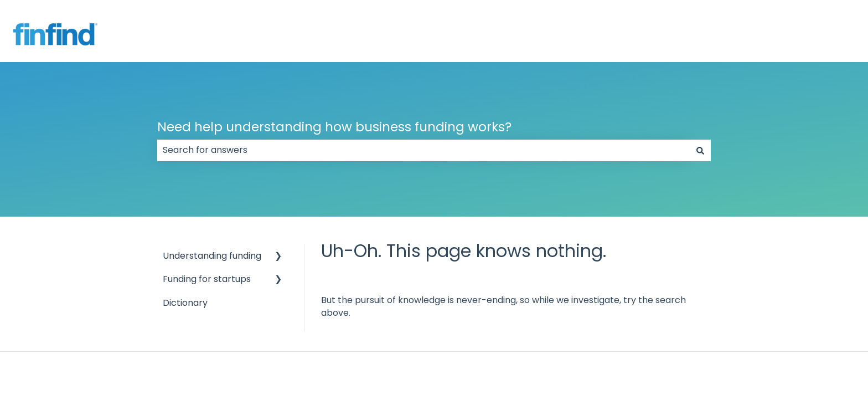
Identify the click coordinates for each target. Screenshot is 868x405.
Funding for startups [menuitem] (207, 279)
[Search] (700, 150)
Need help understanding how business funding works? (334, 127)
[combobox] (423, 150)
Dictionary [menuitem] (185, 303)
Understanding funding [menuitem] (212, 256)
